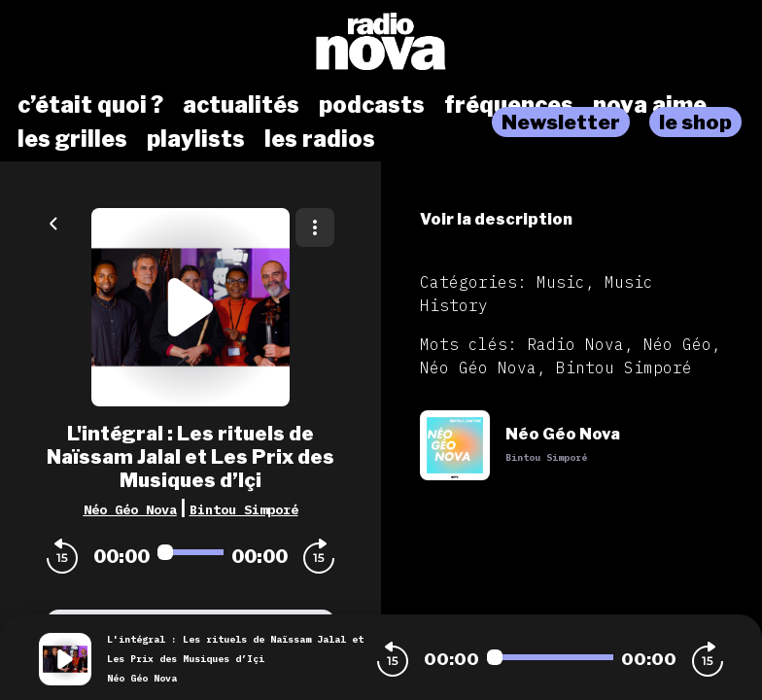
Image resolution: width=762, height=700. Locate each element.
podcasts (372, 105)
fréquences (509, 105)
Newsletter (561, 122)
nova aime (650, 105)
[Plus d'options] (315, 227)
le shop (695, 122)
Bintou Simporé (244, 509)
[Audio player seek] (190, 552)
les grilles (72, 139)
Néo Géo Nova (130, 509)
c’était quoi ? (90, 105)
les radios (320, 139)
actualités (241, 105)
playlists (196, 139)
